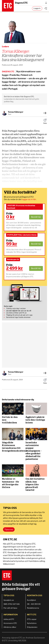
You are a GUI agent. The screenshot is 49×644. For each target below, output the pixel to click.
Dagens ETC (31, 3)
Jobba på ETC (9, 619)
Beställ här (36, 217)
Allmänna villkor (10, 627)
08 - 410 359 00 (34, 604)
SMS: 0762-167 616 (12, 604)
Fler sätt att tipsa (10, 608)
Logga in (37, 8)
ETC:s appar (32, 619)
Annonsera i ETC (10, 623)
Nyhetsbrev (32, 623)
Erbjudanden (32, 627)
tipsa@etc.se (9, 600)
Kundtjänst (31, 600)
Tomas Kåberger (16, 112)
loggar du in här (29, 199)
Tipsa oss (9, 530)
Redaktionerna (33, 608)
